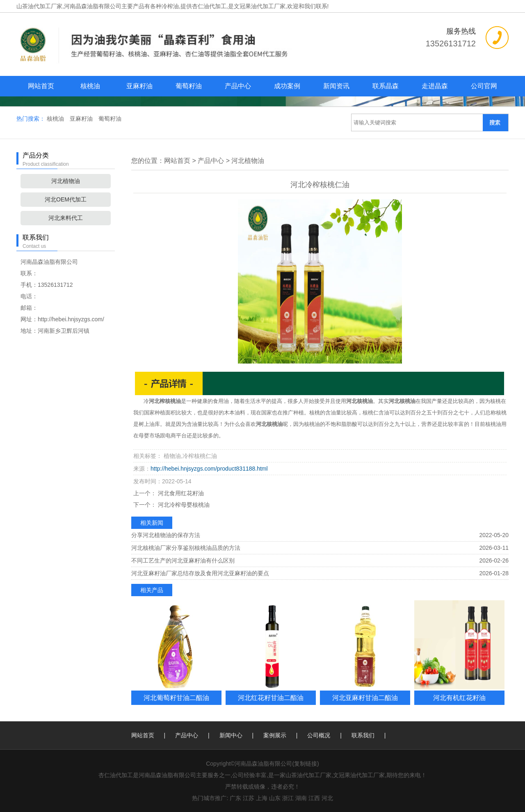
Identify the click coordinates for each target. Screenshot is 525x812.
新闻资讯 (336, 86)
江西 (314, 798)
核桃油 (90, 86)
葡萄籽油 (189, 86)
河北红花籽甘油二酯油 (271, 698)
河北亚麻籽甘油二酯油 (365, 698)
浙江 (288, 798)
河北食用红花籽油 (180, 493)
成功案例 (287, 86)
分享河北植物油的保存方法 (166, 535)
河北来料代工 (66, 218)
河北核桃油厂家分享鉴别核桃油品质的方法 (186, 548)
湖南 (301, 798)
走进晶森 (435, 86)
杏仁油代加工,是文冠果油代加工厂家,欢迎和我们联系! (260, 6)
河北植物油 (66, 181)
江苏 (249, 798)
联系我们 (363, 735)
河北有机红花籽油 (459, 698)
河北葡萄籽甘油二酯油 (176, 698)
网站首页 (41, 86)
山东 (275, 798)
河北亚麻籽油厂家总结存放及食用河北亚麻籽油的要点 (200, 573)
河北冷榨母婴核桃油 (183, 505)
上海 (262, 798)
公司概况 (319, 735)
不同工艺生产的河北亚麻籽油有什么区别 (183, 560)
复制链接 (306, 764)
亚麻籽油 (139, 86)
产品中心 (238, 86)
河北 (327, 798)
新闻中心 (231, 735)
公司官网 (484, 86)
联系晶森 (386, 86)
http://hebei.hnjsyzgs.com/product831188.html (209, 469)
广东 (235, 798)
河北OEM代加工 (66, 199)
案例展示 (275, 735)
